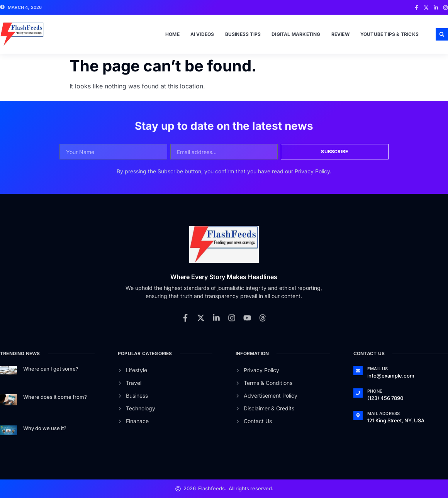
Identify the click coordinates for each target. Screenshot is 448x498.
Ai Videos (202, 34)
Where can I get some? (51, 369)
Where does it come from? (55, 397)
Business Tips (243, 34)
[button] (442, 34)
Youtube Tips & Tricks (389, 34)
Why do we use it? (45, 428)
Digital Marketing (296, 34)
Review (340, 34)
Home (172, 34)
